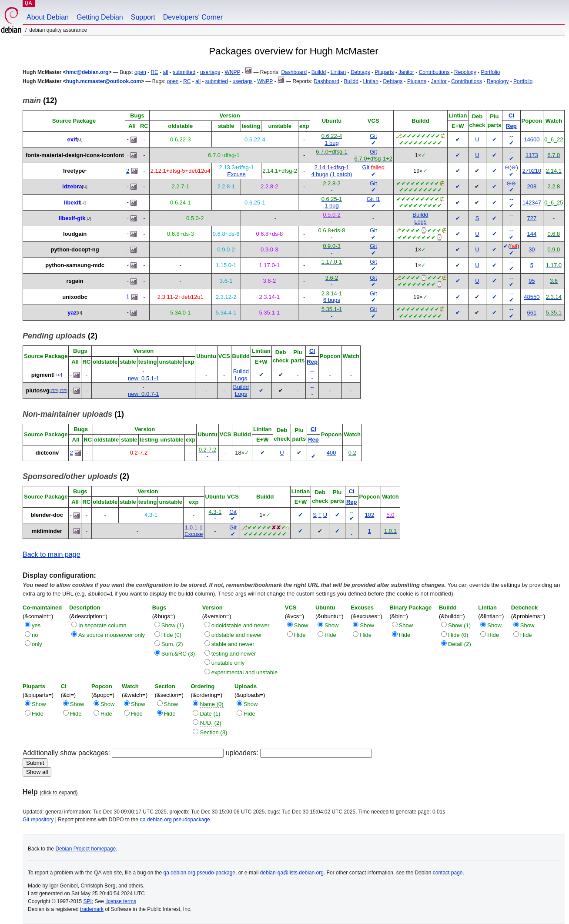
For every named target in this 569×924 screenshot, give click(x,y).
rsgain (75, 281)
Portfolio (490, 72)
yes (36, 625)
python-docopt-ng (75, 249)
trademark (92, 909)
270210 (532, 171)
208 (532, 186)
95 (532, 281)
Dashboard (294, 72)
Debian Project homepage (85, 849)
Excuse (236, 174)
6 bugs (332, 300)
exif (72, 139)
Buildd (319, 72)
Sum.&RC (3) (178, 654)
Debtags (360, 72)
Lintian (338, 72)
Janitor (406, 72)
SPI (88, 901)
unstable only (228, 663)
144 (532, 234)
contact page (448, 873)
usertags (210, 72)
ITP (58, 375)
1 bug (332, 143)
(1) (73, 414)
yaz (72, 313)
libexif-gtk (72, 218)
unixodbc (75, 297)
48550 (532, 297)
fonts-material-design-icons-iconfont (75, 155)
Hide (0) (171, 635)
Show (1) (173, 625)
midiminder (47, 531)
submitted (184, 72)
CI (511, 115)
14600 (532, 139)
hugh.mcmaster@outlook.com (104, 81)
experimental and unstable (245, 672)
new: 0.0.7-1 (144, 394)
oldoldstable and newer (241, 625)
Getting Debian (100, 17)
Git (373, 136)
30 (532, 249)
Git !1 (373, 199)
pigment (42, 375)
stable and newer (233, 644)
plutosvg (38, 390)
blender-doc (47, 515)
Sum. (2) (172, 644)
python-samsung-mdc (75, 265)
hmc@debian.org (87, 72)
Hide (300, 635)
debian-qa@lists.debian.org (292, 873)
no (35, 635)
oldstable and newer (237, 635)
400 (331, 453)
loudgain (75, 234)
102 (370, 515)
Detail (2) (460, 644)
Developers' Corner (193, 17)
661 (532, 313)
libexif (72, 203)
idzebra (72, 186)
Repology (465, 72)
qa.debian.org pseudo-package (199, 873)
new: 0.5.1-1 (144, 378)
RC (154, 72)
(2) (60, 336)
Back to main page (52, 554)
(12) (40, 100)
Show (301, 625)
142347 (532, 203)
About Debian (48, 17)
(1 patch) (341, 174)
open (140, 72)
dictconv (47, 453)
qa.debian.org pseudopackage (175, 820)
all (166, 72)
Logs (420, 222)
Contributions (434, 72)
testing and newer (234, 654)
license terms (121, 901)
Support (143, 17)
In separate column (102, 625)
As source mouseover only (112, 635)
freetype (74, 171)
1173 (532, 155)
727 (532, 218)
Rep (511, 126)
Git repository (38, 820)
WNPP (233, 72)
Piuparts (384, 72)
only (37, 644)
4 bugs (320, 174)
